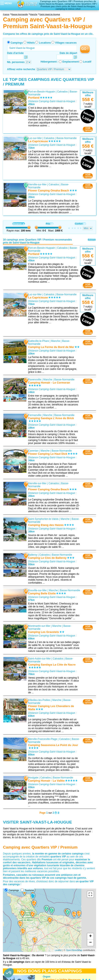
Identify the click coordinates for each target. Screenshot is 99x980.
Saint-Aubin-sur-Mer (39, 659)
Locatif (87, 62)
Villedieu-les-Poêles (39, 700)
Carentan (33, 451)
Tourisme (29, 890)
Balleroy (33, 555)
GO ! (85, 49)
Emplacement (71, 62)
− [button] (90, 943)
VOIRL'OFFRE (88, 129)
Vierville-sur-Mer (37, 185)
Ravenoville (35, 380)
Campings (17, 43)
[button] (9, 973)
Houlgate (33, 778)
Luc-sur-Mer (35, 138)
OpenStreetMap (74, 950)
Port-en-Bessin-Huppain (42, 92)
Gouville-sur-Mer (38, 590)
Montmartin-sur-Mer (39, 626)
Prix (49, 224)
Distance (19, 224)
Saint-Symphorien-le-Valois (43, 519)
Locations (45, 43)
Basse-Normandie (66, 138)
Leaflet (58, 950)
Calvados (62, 92)
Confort (80, 224)
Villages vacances (66, 43)
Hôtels (31, 43)
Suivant (92, 240)
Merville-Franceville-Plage (43, 739)
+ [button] (90, 936)
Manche (56, 341)
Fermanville (35, 415)
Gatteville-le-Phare (39, 341)
